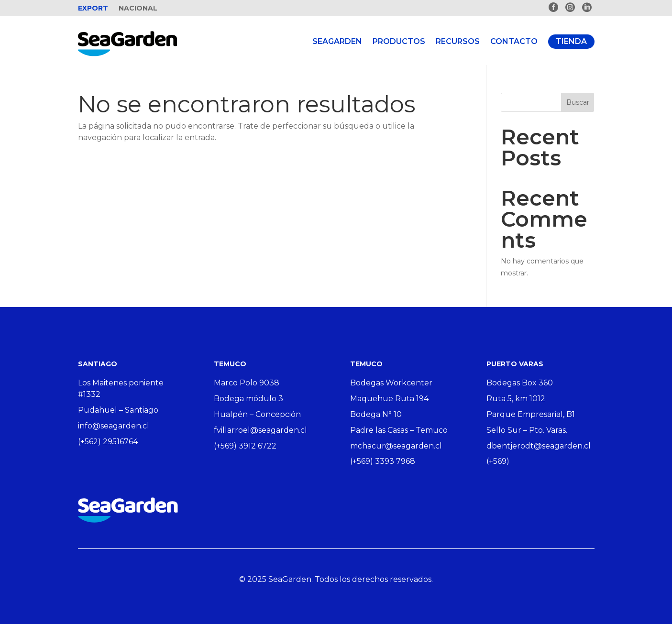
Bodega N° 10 (376, 414)
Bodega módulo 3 (248, 399)
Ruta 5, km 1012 (516, 399)
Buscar (578, 102)
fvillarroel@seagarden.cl (260, 430)
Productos (399, 41)
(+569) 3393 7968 (383, 461)
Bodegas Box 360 (520, 383)
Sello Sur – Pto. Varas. (527, 430)
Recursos (458, 41)
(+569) (498, 461)
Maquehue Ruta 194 (389, 399)
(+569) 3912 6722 (245, 446)
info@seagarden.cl (114, 426)
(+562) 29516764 (108, 442)
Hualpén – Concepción (257, 414)
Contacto (514, 41)
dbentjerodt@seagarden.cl (539, 446)
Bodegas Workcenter (391, 383)
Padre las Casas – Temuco (399, 430)
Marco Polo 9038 (247, 383)
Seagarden (337, 41)
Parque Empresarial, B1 (531, 414)
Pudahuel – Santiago (118, 410)
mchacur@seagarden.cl (396, 446)
